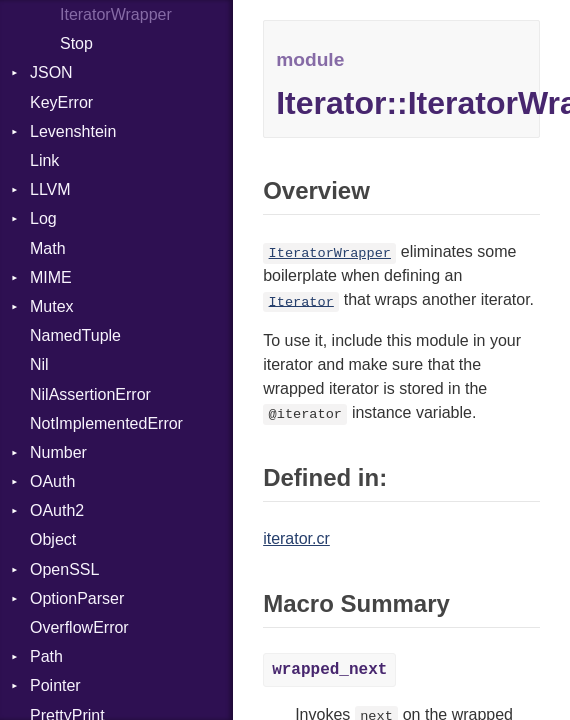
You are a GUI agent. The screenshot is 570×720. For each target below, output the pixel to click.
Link (44, 160)
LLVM (50, 189)
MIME (51, 277)
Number (58, 452)
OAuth (52, 481)
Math (48, 248)
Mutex (52, 306)
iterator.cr (296, 538)
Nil (39, 364)
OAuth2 (57, 510)
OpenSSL (64, 569)
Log (43, 218)
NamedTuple (75, 335)
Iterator (301, 301)
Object (53, 539)
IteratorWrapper (116, 14)
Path (46, 656)
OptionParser (77, 598)
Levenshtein (73, 131)
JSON (51, 72)
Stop (76, 43)
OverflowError (79, 627)
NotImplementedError (106, 423)
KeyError (61, 102)
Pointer (55, 685)
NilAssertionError (90, 394)
